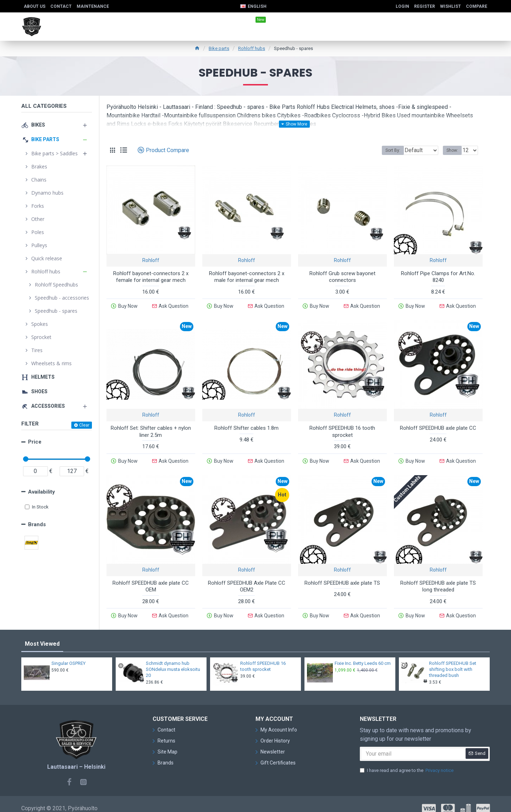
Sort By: (388, 150)
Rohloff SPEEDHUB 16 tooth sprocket (342, 429)
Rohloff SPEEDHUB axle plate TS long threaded (438, 581)
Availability (42, 492)
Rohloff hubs (252, 48)
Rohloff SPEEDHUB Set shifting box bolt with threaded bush (453, 661)
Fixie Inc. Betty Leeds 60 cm (363, 655)
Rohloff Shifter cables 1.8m (246, 425)
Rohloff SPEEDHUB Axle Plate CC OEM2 (247, 581)
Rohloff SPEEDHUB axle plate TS (342, 577)
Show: (454, 150)
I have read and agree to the (407, 762)
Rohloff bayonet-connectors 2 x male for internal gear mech (247, 277)
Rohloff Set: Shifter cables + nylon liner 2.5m (151, 429)
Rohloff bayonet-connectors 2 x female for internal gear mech (151, 277)
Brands (37, 524)
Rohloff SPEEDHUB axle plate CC (438, 425)
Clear (84, 425)
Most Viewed (42, 635)
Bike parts (219, 48)
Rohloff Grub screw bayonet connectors (342, 277)
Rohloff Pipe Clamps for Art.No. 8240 (438, 277)
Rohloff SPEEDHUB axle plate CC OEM (151, 581)
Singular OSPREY (68, 655)
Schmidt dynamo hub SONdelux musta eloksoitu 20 (173, 661)
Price (35, 442)
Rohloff (151, 260)
